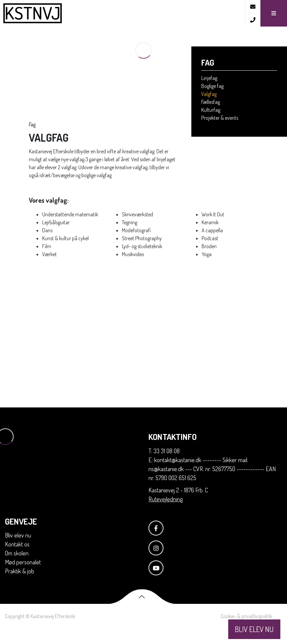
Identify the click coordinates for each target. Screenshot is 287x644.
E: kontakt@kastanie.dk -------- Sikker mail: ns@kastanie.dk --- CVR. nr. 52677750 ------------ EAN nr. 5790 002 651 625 (212, 484)
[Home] (123, 13)
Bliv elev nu (18, 551)
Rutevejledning (166, 515)
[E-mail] (253, 7)
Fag (32, 140)
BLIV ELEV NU (254, 629)
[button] (274, 13)
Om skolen (17, 569)
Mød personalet (23, 578)
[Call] (253, 20)
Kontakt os (17, 560)
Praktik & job (20, 587)
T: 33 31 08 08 (164, 466)
